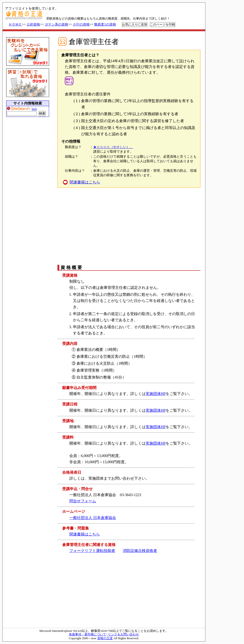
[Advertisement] (128, 226)
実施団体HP (156, 394)
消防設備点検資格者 (140, 551)
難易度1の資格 (105, 24)
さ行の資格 (81, 24)
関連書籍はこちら (85, 182)
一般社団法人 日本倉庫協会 (93, 518)
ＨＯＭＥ (15, 24)
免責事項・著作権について (87, 634)
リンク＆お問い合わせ (123, 634)
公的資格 (33, 24)
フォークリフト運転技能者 (92, 551)
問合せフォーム (83, 501)
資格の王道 (105, 638)
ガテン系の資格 (56, 24)
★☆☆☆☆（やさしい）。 (113, 147)
